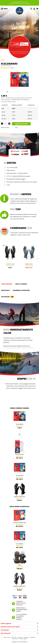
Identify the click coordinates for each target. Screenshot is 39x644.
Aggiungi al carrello (21, 124)
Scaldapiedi (20, 476)
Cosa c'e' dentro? (21, 284)
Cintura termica (7, 637)
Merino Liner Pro (20, 497)
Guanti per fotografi (23, 639)
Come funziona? (7, 284)
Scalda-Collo (14, 637)
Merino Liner (29, 264)
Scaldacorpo (20, 637)
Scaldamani (19, 424)
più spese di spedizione (6, 100)
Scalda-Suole (20, 454)
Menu (4, 8)
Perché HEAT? (5, 290)
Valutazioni (7, 297)
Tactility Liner (10, 264)
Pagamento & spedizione (21, 290)
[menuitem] (4, 9)
